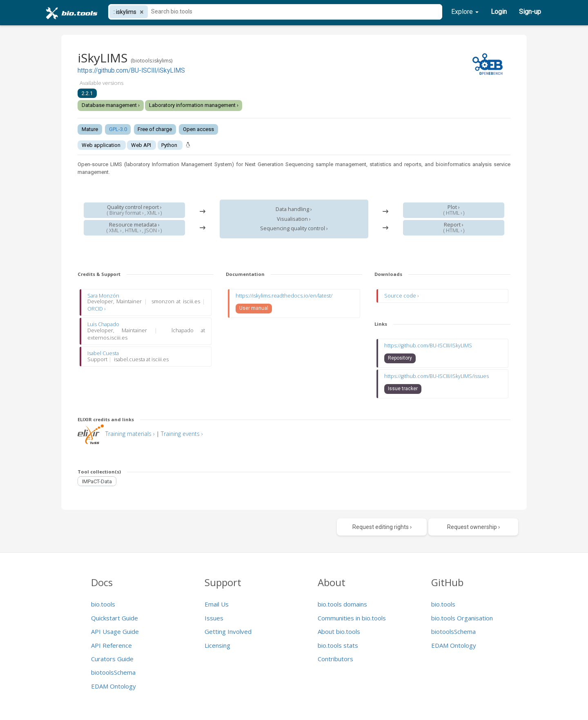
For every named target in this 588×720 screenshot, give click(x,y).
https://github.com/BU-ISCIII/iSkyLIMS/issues (437, 376)
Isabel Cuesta (103, 353)
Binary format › (126, 213)
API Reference (111, 645)
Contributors (335, 659)
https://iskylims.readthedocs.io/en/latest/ (284, 296)
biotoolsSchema (113, 672)
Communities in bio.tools (352, 618)
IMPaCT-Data (97, 481)
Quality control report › (134, 207)
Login (499, 12)
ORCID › (96, 309)
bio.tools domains (342, 604)
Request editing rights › (382, 527)
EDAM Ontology (114, 686)
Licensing (217, 645)
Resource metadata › (134, 225)
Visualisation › (294, 219)
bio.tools (103, 604)
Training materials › (130, 434)
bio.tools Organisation (462, 618)
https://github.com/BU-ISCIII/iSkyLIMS (131, 71)
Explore (465, 12)
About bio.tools (339, 631)
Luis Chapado (103, 324)
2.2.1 (87, 93)
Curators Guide (112, 659)
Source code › (401, 296)
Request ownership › (473, 527)
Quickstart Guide (115, 618)
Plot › (454, 207)
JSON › (152, 230)
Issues (214, 618)
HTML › (133, 230)
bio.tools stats (338, 645)
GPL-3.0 (118, 129)
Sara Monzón (103, 296)
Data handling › (294, 209)
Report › (454, 225)
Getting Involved (228, 631)
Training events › (182, 434)
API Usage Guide (115, 631)
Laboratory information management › (194, 105)
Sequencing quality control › (294, 228)
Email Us (217, 604)
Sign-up (530, 12)
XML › (153, 213)
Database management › (111, 105)
